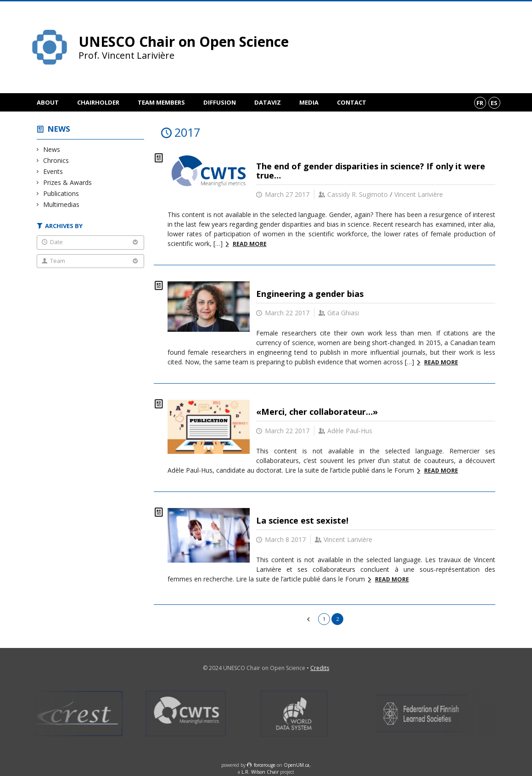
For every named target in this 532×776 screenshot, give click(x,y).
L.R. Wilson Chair (260, 772)
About (48, 102)
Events (53, 171)
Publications (61, 193)
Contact (352, 102)
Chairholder (98, 102)
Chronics (56, 160)
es (494, 103)
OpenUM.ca (297, 765)
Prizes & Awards (68, 182)
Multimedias (62, 204)
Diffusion (220, 102)
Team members (161, 102)
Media (309, 102)
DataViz (268, 102)
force (265, 765)
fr (480, 103)
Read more (250, 244)
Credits (320, 668)
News (59, 129)
